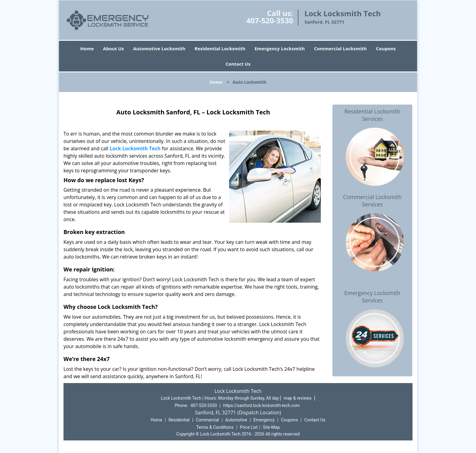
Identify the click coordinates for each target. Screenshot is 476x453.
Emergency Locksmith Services (372, 297)
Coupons (386, 48)
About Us (113, 48)
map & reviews (298, 398)
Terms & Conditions (215, 427)
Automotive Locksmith (159, 48)
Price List (249, 427)
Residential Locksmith (220, 48)
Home (87, 48)
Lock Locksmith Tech (135, 148)
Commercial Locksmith (340, 48)
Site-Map (271, 427)
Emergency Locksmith (280, 48)
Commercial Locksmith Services (372, 201)
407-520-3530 (270, 20)
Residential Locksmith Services (372, 115)
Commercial (207, 420)
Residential (179, 420)
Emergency (264, 420)
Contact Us (238, 64)
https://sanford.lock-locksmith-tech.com (262, 405)
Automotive (236, 420)
